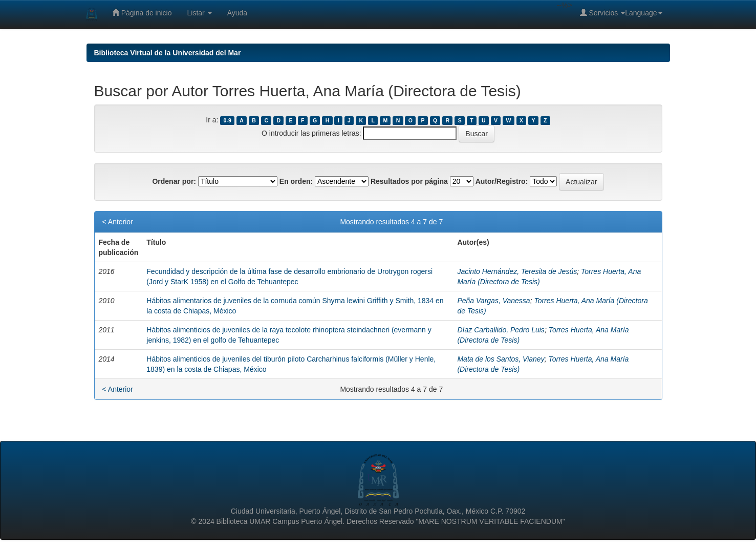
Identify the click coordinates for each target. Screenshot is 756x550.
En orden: (296, 181)
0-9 (228, 120)
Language (643, 13)
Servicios (603, 13)
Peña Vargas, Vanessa (493, 301)
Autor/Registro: (502, 181)
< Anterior (118, 222)
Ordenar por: (174, 181)
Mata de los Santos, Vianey (501, 359)
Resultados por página (409, 181)
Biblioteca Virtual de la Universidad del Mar (168, 53)
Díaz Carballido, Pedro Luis (501, 330)
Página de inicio (142, 13)
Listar (200, 13)
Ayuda (237, 13)
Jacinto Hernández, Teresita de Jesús (517, 271)
